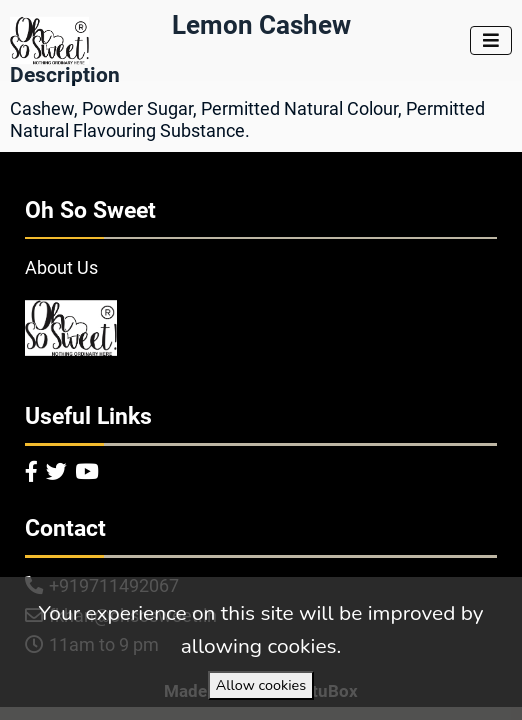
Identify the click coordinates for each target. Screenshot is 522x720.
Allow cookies (261, 685)
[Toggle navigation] (491, 40)
